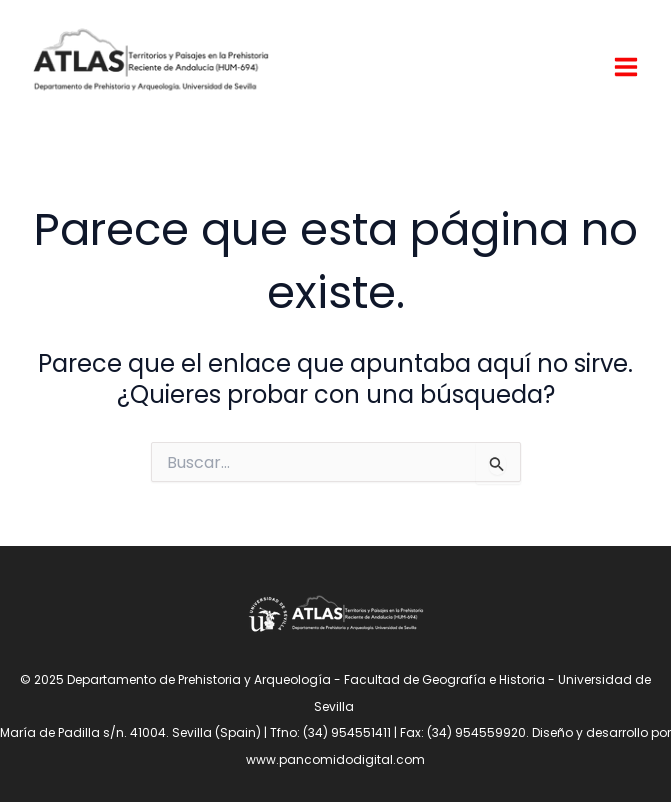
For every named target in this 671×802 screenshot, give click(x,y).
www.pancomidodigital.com (335, 759)
